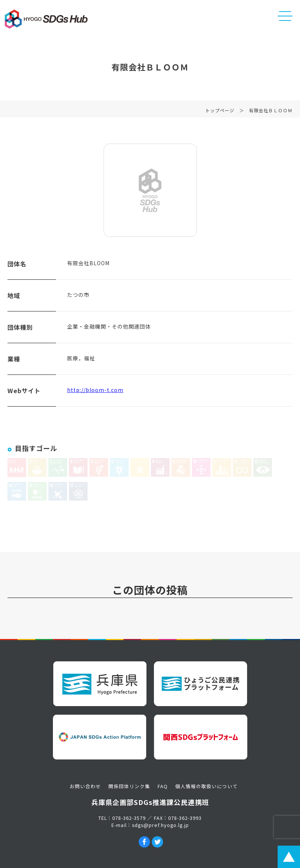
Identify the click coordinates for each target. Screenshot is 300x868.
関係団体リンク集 (129, 786)
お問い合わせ (85, 786)
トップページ (220, 112)
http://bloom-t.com (95, 391)
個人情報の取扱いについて (206, 786)
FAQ (163, 786)
